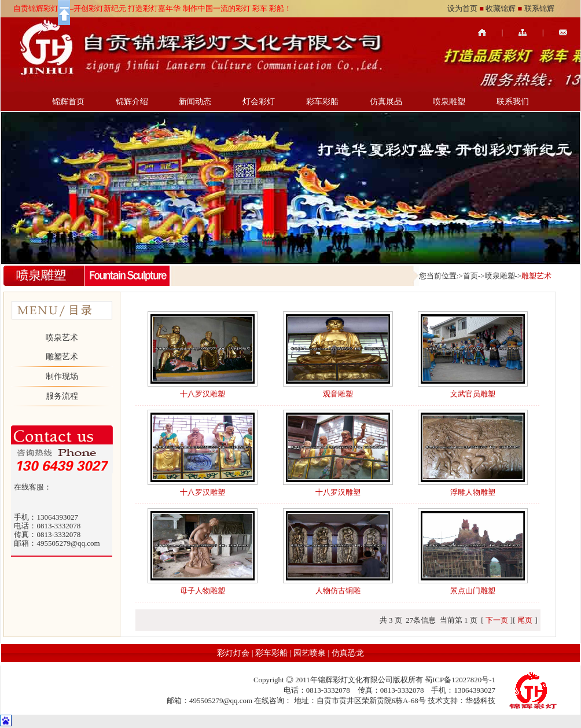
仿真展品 (386, 102)
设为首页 (462, 8)
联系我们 (513, 102)
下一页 (497, 620)
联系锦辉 (539, 8)
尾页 (525, 620)
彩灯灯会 (233, 653)
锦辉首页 (68, 102)
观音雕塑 (338, 394)
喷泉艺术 (62, 338)
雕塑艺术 (62, 357)
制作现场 (62, 376)
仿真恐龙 (348, 653)
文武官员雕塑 (473, 394)
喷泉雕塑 (449, 102)
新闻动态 (195, 102)
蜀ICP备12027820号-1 (460, 680)
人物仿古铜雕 (338, 591)
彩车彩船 (322, 102)
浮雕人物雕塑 (473, 492)
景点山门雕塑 (473, 591)
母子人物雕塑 (203, 591)
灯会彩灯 (259, 102)
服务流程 (62, 396)
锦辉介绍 (132, 102)
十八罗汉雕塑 (203, 394)
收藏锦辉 (501, 8)
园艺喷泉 (310, 653)
